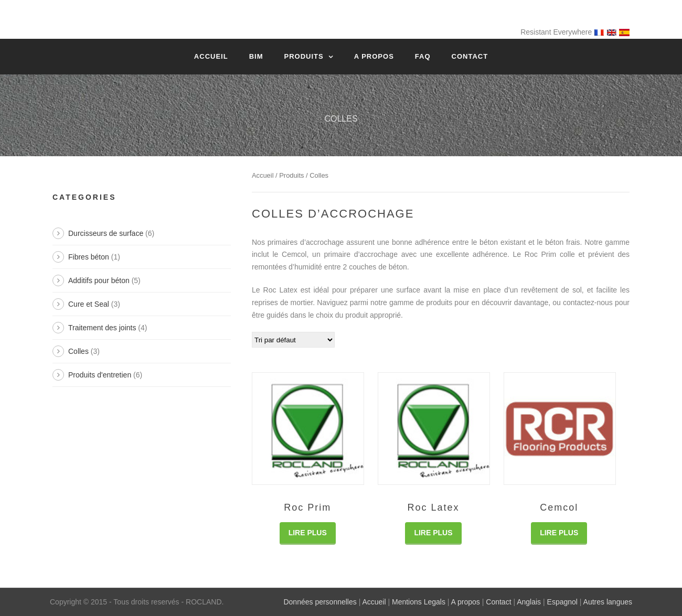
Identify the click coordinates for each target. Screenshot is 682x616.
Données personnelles (320, 602)
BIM (256, 56)
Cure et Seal (89, 304)
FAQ (423, 56)
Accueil (211, 56)
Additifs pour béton (99, 280)
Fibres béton (89, 257)
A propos (374, 56)
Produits (303, 56)
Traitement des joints (102, 328)
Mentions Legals (419, 602)
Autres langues (608, 602)
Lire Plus (308, 533)
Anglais (529, 602)
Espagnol (562, 602)
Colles (78, 351)
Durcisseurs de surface (106, 233)
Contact (470, 56)
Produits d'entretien (100, 375)
